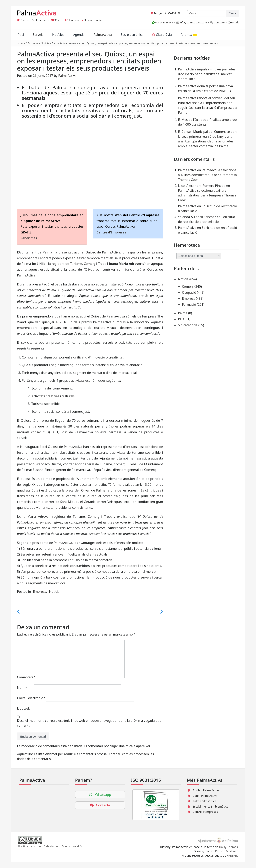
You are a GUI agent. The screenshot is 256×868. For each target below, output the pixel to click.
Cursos (59, 20)
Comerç (188, 286)
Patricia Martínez (226, 851)
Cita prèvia (162, 35)
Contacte (219, 22)
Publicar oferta (40, 20)
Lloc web (23, 708)
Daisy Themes (228, 847)
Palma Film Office (204, 801)
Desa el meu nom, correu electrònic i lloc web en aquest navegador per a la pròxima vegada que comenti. (89, 723)
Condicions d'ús (72, 846)
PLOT (182, 319)
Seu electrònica (132, 35)
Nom (22, 688)
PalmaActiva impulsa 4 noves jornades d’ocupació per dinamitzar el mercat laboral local (207, 74)
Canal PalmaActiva (205, 796)
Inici (21, 35)
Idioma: (188, 35)
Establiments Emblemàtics (210, 806)
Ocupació (189, 292)
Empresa (74, 20)
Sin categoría (188, 325)
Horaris (235, 22)
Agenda (79, 35)
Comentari (26, 677)
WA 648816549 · (164, 22)
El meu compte (93, 20)
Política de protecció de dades (38, 846)
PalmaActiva (103, 35)
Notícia (45, 43)
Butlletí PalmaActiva (206, 790)
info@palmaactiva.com (193, 22)
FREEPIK (232, 855)
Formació (189, 304)
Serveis (38, 35)
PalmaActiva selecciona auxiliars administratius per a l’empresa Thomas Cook (207, 175)
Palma (183, 313)
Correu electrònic (31, 698)
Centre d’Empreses (205, 812)
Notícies (58, 35)
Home (21, 43)
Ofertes (25, 20)
